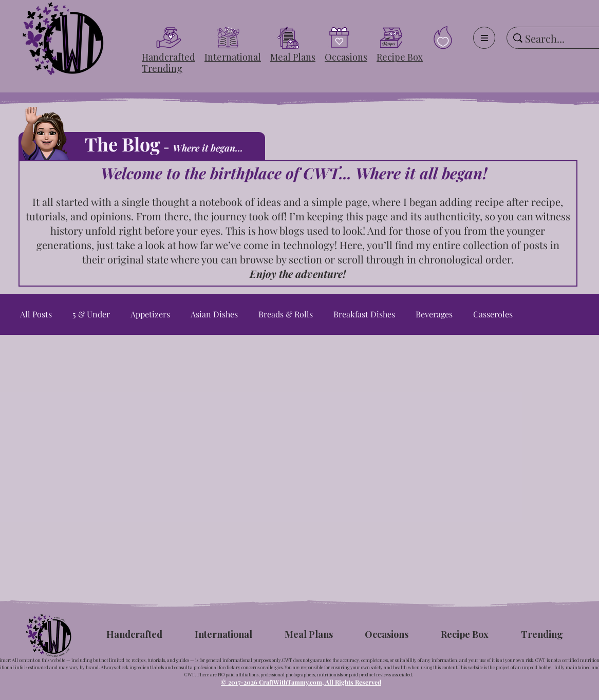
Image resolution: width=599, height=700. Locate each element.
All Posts (36, 314)
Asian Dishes (214, 314)
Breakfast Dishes (364, 314)
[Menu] (484, 38)
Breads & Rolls (286, 314)
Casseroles (493, 314)
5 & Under (91, 314)
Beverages (434, 314)
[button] (169, 57)
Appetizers (150, 314)
